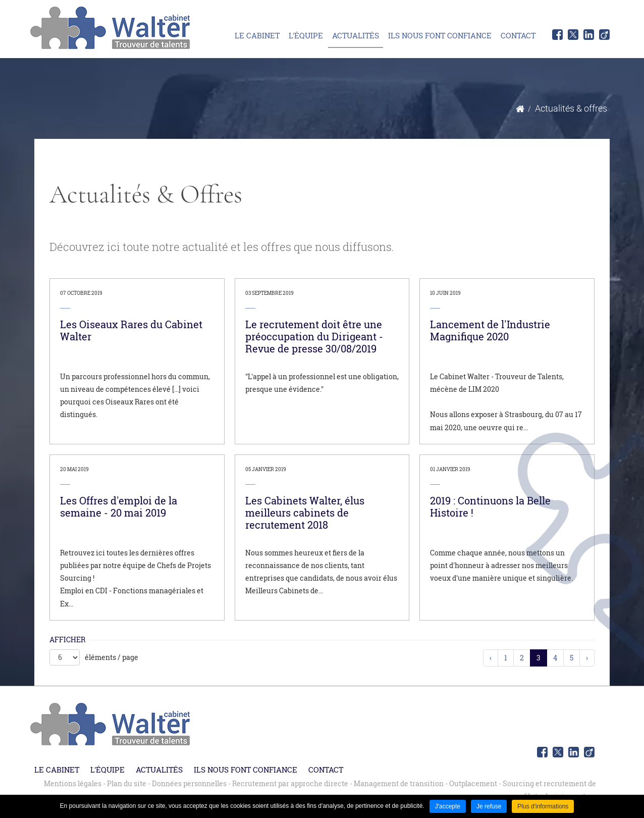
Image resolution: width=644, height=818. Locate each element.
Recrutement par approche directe (290, 783)
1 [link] (506, 658)
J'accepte (448, 806)
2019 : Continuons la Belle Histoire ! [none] (490, 506)
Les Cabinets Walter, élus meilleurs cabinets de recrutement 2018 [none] (305, 513)
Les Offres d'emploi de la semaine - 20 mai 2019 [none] (119, 506)
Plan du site (127, 783)
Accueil (520, 109)
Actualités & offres (571, 108)
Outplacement (473, 783)
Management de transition (399, 783)
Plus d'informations (543, 806)
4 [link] (555, 658)
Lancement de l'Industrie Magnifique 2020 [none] (490, 330)
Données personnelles (189, 783)
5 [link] (572, 658)
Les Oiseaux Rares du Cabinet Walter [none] (131, 330)
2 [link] (522, 658)
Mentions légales (73, 783)
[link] (137, 361)
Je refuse (489, 806)
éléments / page (112, 657)
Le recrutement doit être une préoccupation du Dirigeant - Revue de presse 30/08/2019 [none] (314, 336)
